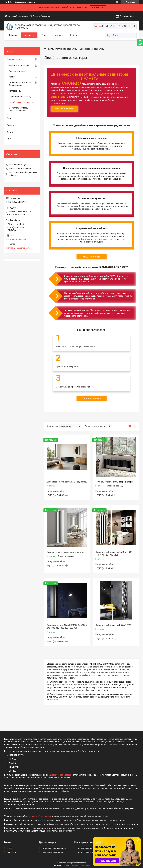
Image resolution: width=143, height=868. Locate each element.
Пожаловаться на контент (81, 865)
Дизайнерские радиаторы (21, 102)
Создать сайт (20, 2)
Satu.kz (84, 863)
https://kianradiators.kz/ (17, 239)
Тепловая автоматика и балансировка (20, 84)
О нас (44, 35)
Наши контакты (92, 257)
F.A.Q (9, 139)
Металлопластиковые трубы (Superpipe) (19, 109)
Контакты (59, 35)
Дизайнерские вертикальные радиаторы (66, 552)
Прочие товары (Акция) (20, 97)
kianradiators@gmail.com (18, 248)
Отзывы (10, 125)
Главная (13, 35)
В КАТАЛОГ (98, 8)
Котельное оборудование (54, 848)
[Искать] (108, 35)
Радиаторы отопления (19, 66)
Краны (12, 77)
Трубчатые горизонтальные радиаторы (114, 482)
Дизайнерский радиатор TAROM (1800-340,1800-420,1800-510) (114, 554)
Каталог (28, 35)
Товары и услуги (14, 59)
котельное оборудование (39, 816)
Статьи (10, 132)
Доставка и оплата (92, 398)
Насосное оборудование (53, 852)
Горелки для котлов (18, 71)
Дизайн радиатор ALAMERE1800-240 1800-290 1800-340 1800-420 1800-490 (67, 627)
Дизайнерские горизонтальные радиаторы (67, 482)
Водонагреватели (85, 852)
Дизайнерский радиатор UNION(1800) (113, 625)
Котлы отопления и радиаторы (63, 49)
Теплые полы (15, 91)
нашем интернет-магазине (60, 775)
